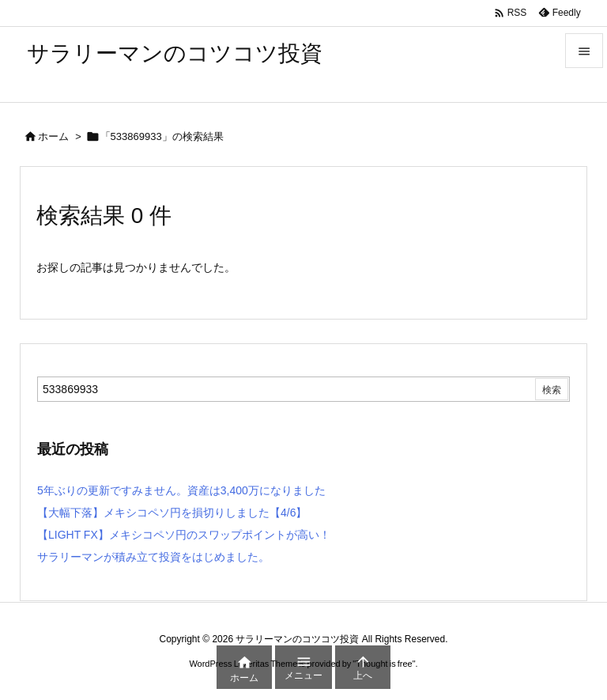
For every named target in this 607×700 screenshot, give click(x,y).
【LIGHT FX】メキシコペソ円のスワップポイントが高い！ (184, 535)
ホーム (53, 136)
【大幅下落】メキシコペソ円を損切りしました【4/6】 (172, 513)
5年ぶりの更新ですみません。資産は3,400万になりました (181, 490)
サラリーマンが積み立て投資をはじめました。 (153, 557)
